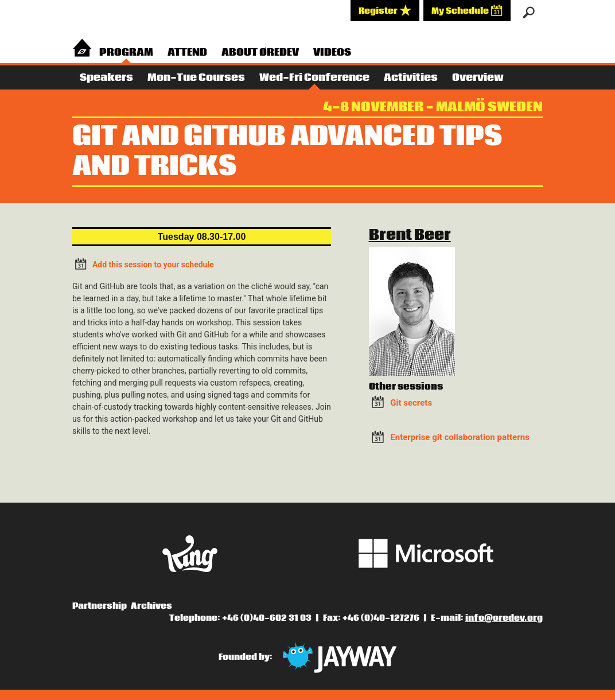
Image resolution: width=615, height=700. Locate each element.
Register (385, 10)
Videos (332, 52)
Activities (411, 78)
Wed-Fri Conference (314, 78)
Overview (478, 78)
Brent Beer (410, 235)
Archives (151, 606)
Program (126, 52)
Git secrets (411, 403)
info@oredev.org (504, 618)
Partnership (100, 606)
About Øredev (260, 52)
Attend (187, 52)
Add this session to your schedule (143, 264)
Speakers (106, 78)
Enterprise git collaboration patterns (460, 437)
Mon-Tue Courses (196, 78)
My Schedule (467, 10)
